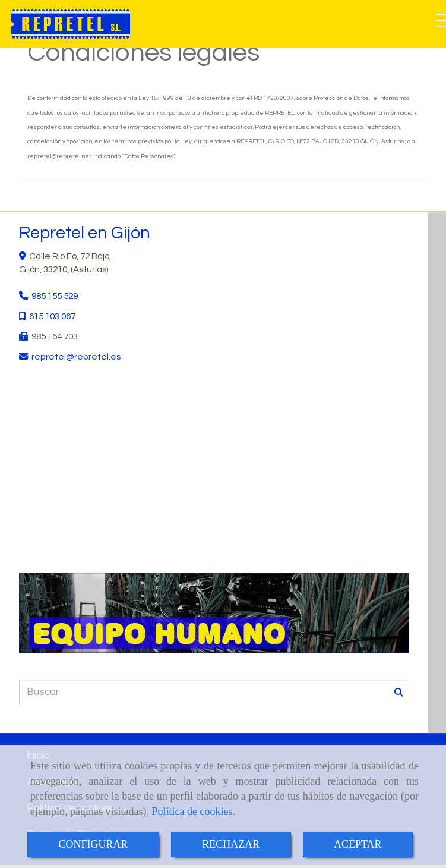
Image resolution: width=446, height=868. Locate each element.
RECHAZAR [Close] (231, 844)
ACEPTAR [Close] (358, 844)
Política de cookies (192, 812)
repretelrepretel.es (76, 357)
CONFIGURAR (93, 844)
